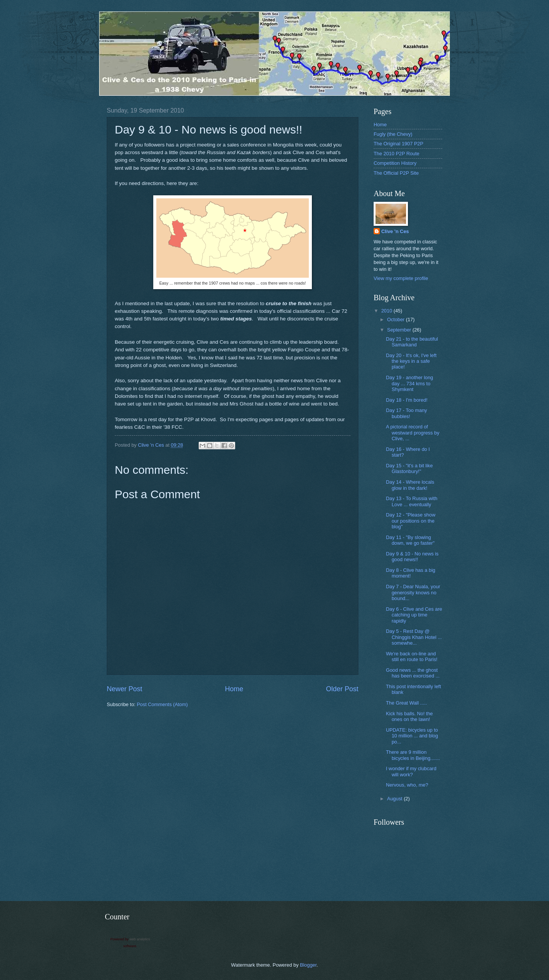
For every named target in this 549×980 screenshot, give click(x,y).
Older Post (342, 689)
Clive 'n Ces (395, 231)
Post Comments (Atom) (162, 704)
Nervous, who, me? (407, 785)
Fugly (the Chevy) (393, 134)
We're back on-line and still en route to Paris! (412, 657)
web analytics (140, 939)
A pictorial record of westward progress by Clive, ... (413, 433)
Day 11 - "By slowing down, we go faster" (410, 540)
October (396, 319)
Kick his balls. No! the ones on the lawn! (409, 716)
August (395, 799)
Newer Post (124, 689)
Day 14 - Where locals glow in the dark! (410, 485)
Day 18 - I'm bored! (407, 400)
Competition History (395, 163)
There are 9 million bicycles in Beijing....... (413, 755)
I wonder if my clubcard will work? (411, 771)
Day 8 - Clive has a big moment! (411, 573)
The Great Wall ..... (406, 703)
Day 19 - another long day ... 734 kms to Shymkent (409, 383)
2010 (387, 311)
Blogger (308, 965)
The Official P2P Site (396, 173)
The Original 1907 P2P (398, 144)
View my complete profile (401, 278)
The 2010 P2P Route (396, 154)
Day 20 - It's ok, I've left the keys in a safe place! (411, 361)
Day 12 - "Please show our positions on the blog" (411, 521)
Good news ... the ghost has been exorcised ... (413, 673)
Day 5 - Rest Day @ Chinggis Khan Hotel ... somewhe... (414, 637)
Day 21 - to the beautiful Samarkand (412, 342)
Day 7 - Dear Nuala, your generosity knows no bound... (413, 592)
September (400, 330)
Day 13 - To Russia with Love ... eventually (412, 501)
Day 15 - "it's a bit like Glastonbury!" (409, 468)
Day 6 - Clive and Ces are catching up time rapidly (414, 615)
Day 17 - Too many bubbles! (406, 413)
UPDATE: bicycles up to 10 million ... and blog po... (412, 736)
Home (234, 689)
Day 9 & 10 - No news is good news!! (412, 557)
